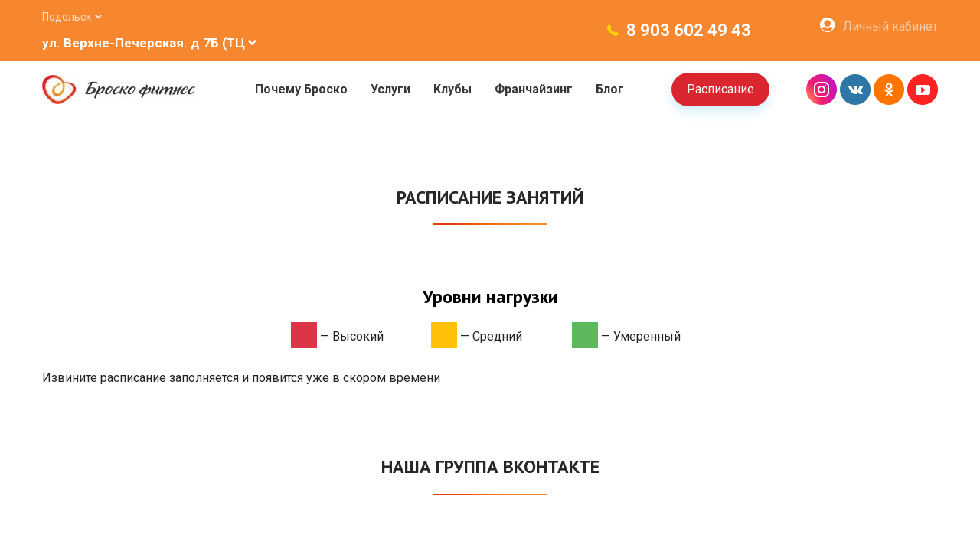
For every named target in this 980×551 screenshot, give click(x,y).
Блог (610, 89)
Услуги (390, 89)
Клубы (452, 89)
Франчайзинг (534, 89)
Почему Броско (301, 89)
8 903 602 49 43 (689, 30)
